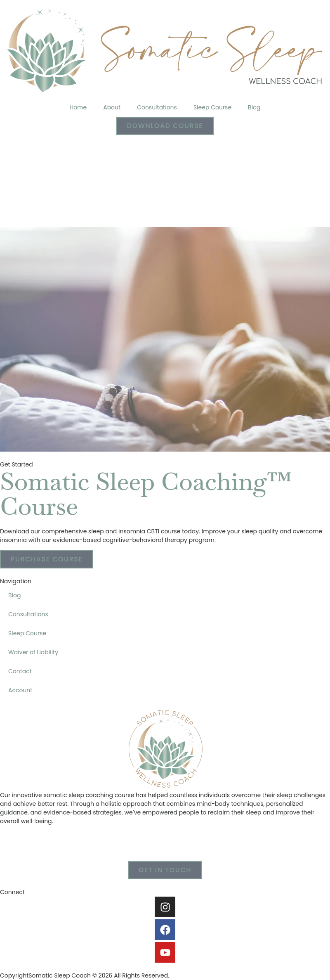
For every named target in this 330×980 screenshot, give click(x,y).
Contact (20, 671)
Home (78, 107)
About (112, 107)
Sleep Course (212, 107)
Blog (254, 107)
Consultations (157, 107)
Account (20, 690)
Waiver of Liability (33, 652)
